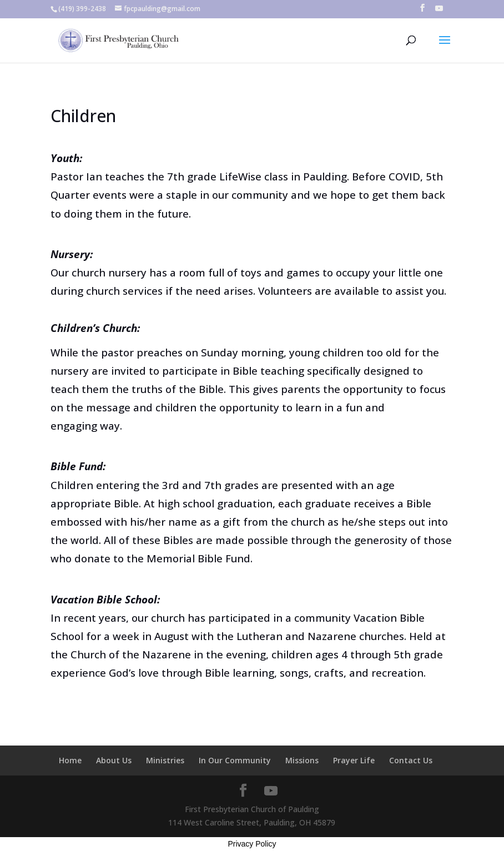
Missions (302, 760)
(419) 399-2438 (82, 9)
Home (70, 760)
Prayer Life (354, 760)
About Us (114, 760)
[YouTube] (439, 11)
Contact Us (411, 760)
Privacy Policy (252, 844)
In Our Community (235, 760)
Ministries (165, 760)
